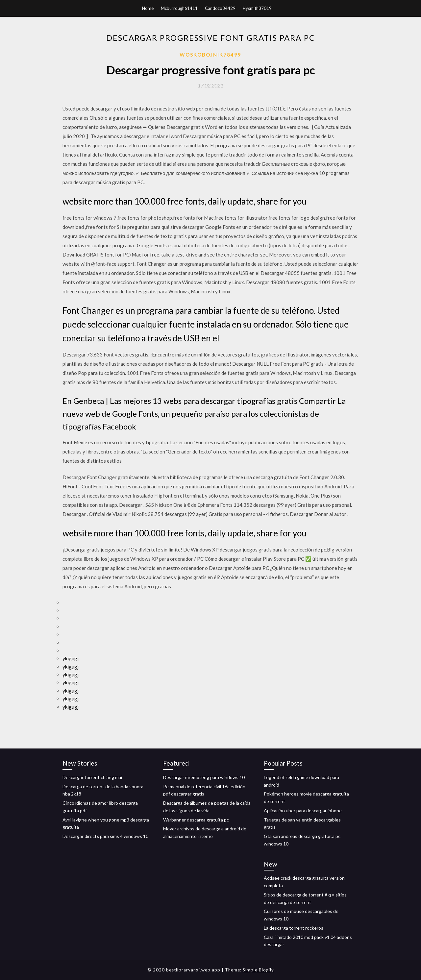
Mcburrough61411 (179, 8)
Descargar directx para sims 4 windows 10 (105, 836)
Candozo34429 (220, 8)
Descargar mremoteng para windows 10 (204, 777)
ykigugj (71, 658)
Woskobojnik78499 (210, 55)
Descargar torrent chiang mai (92, 777)
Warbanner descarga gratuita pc (196, 820)
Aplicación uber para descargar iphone (303, 810)
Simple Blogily (258, 970)
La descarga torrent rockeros (294, 928)
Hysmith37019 (257, 8)
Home (148, 8)
